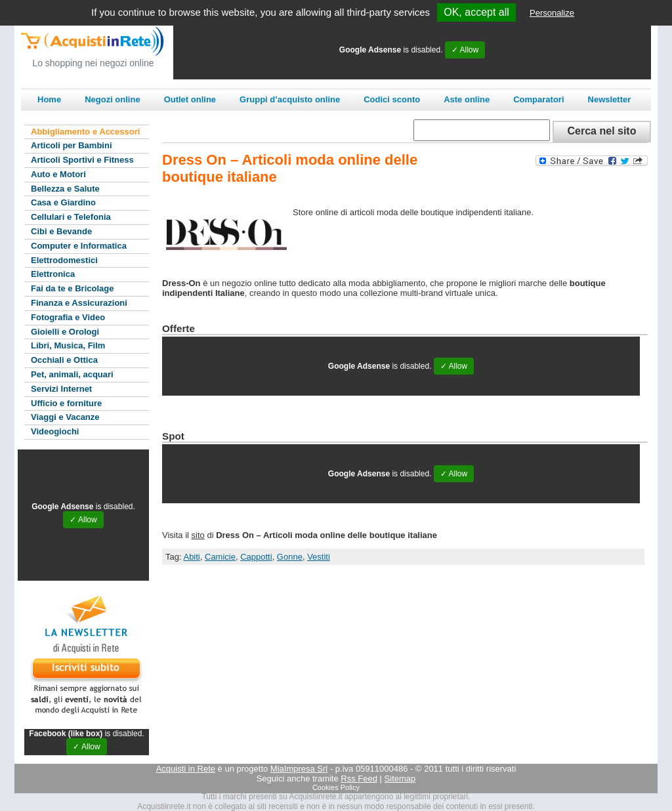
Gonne (290, 557)
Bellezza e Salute (65, 189)
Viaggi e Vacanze (65, 417)
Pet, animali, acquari (72, 374)
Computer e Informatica (79, 246)
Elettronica (53, 274)
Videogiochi (55, 431)
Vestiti (319, 557)
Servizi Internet (61, 389)
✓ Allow (465, 50)
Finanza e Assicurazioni (79, 303)
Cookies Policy (336, 787)
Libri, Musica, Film (68, 345)
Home (49, 99)
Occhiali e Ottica (64, 360)
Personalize (552, 13)
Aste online (467, 99)
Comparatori (538, 99)
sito (198, 535)
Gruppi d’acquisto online (290, 99)
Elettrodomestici (64, 260)
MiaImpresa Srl (299, 769)
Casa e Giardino (63, 202)
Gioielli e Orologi (65, 332)
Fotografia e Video (68, 317)
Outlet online (190, 99)
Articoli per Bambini (72, 145)
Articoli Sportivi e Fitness (82, 160)
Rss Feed (359, 779)
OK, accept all (476, 12)
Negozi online (113, 99)
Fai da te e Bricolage (72, 288)
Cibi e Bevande (61, 231)
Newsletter (610, 99)
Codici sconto (392, 99)
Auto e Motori (58, 174)
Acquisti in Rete (186, 769)
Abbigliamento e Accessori (85, 132)
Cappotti (256, 557)
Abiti (191, 557)
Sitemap (400, 779)
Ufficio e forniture (66, 403)
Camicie (220, 557)
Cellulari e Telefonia (71, 217)
